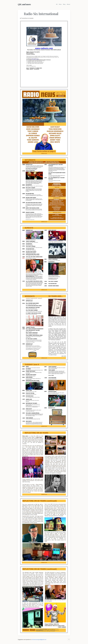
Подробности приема (27, 18)
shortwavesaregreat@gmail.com (39, 640)
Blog (64, 4)
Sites (60, 4)
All (57, 4)
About (68, 4)
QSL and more (24, 4)
